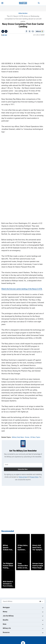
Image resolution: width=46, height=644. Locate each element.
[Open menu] (2, 3)
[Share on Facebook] (26, 31)
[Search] (39, 3)
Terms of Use (23, 477)
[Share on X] (30, 31)
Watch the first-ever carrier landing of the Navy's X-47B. (22, 289)
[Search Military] (20, 601)
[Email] (33, 31)
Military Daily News (23, 13)
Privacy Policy (34, 477)
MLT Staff (5, 35)
